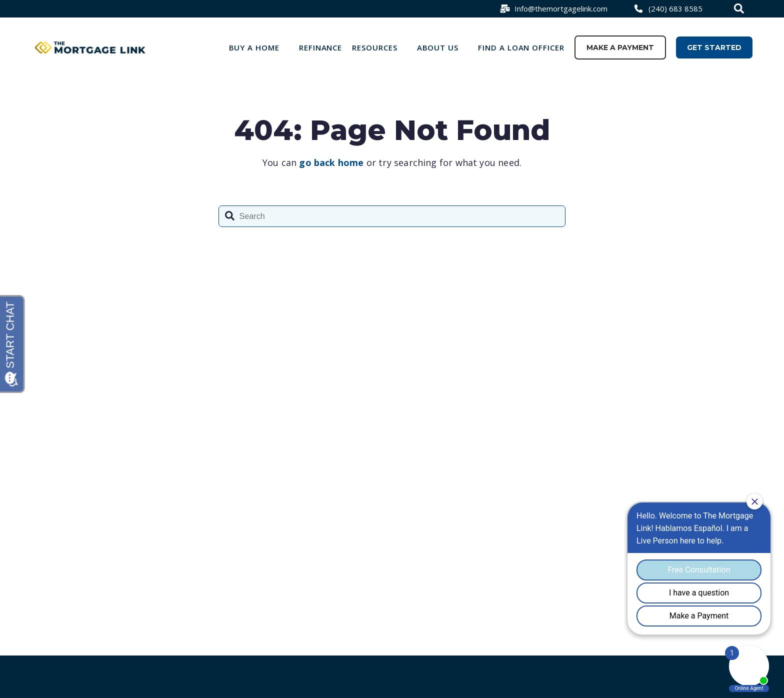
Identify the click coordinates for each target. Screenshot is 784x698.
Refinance (321, 47)
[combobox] (740, 8)
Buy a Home (254, 47)
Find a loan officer (521, 47)
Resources (375, 47)
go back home (331, 162)
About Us (438, 47)
